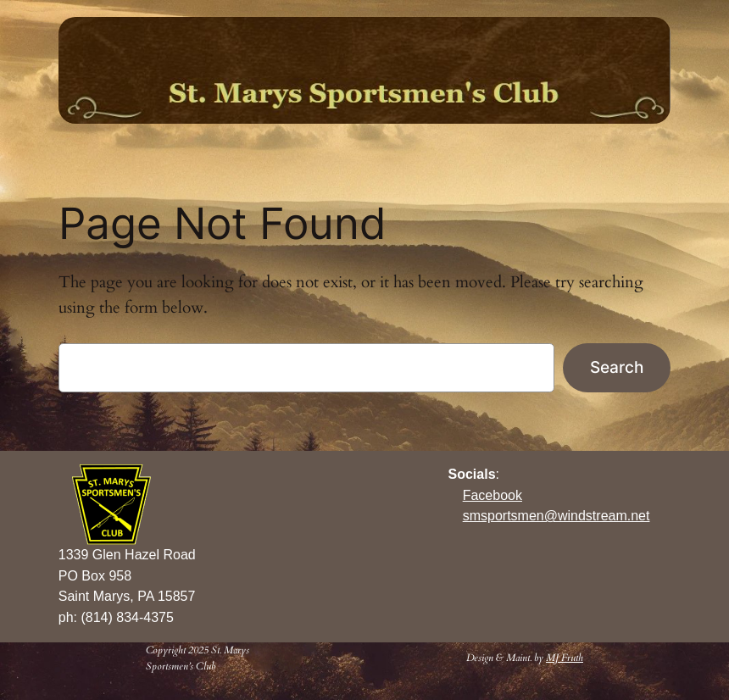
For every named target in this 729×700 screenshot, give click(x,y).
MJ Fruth (565, 658)
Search (617, 367)
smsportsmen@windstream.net (556, 516)
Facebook (492, 495)
